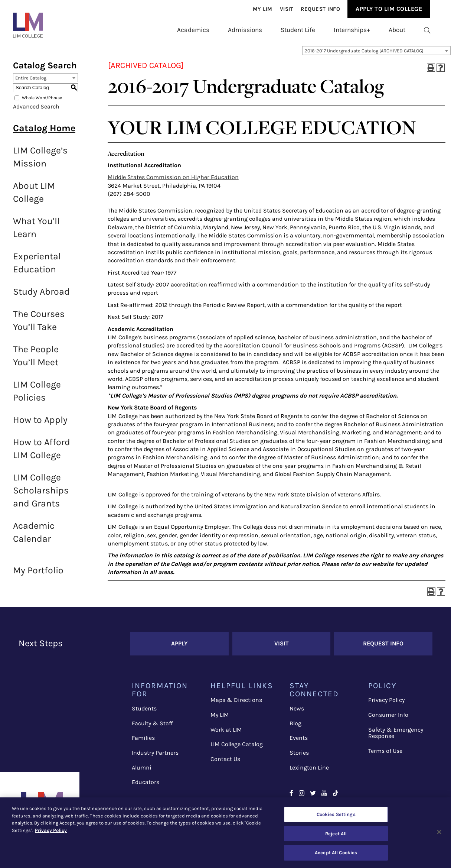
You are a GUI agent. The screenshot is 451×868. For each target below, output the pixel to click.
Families (143, 741)
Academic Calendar (34, 536)
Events (299, 741)
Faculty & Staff (152, 727)
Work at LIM (226, 733)
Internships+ (352, 30)
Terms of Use (385, 754)
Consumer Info (388, 718)
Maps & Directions (236, 704)
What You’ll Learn (36, 231)
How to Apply (40, 423)
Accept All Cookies (336, 853)
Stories (299, 756)
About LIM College (34, 196)
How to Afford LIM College (42, 452)
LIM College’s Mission (40, 161)
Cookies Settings (336, 814)
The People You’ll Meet (36, 359)
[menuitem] (263, 9)
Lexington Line (309, 771)
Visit (287, 9)
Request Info (320, 9)
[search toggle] (427, 30)
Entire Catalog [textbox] (31, 82)
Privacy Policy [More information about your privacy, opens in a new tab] (51, 830)
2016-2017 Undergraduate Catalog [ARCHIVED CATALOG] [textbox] (364, 54)
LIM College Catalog (237, 748)
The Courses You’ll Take (39, 324)
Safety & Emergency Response (396, 737)
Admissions (245, 30)
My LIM (220, 718)
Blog (295, 727)
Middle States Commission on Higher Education (173, 181)
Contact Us (225, 763)
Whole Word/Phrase (42, 101)
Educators (146, 786)
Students (144, 712)
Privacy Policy (386, 704)
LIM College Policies (37, 395)
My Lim (263, 9)
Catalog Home (44, 132)
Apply (179, 647)
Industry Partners (155, 756)
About (397, 30)
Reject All (336, 834)
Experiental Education (37, 266)
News (297, 712)
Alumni (142, 771)
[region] (225, 833)
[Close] (439, 832)
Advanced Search (36, 110)
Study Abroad (41, 295)
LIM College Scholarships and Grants (41, 494)
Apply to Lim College (389, 9)
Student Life (298, 30)
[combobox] (376, 54)
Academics (193, 30)
